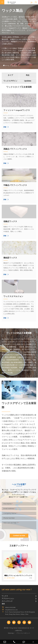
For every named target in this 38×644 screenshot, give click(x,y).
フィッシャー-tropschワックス (17, 110)
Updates (28, 81)
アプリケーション (8, 599)
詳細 (6, 127)
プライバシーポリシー (23, 633)
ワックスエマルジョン (13, 296)
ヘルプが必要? (19, 484)
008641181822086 (10, 607)
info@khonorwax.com (11, 610)
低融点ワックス (10, 221)
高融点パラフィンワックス (15, 149)
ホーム (7, 66)
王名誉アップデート (19, 546)
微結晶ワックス (10, 258)
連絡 (3, 604)
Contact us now (19, 536)
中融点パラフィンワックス (15, 185)
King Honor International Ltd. (19, 629)
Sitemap (11, 633)
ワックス (14, 66)
